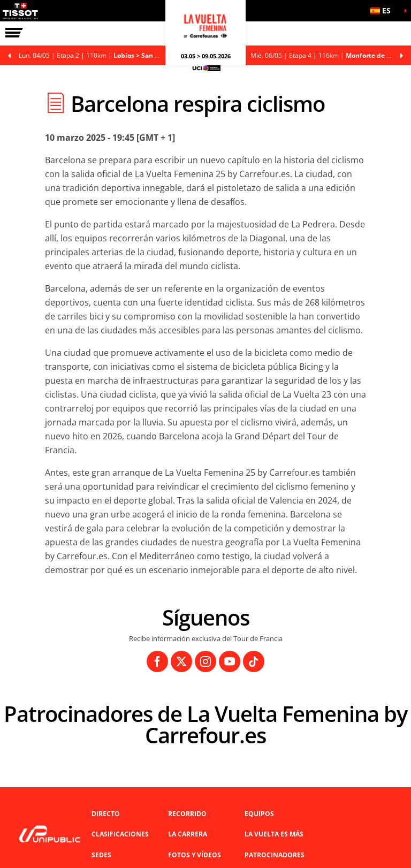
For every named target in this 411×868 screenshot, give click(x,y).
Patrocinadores (275, 855)
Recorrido (187, 814)
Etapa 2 (95, 55)
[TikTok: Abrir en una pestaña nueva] (254, 661)
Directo (106, 814)
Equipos (259, 814)
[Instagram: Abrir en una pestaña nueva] (205, 661)
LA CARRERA (188, 834)
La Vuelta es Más (274, 834)
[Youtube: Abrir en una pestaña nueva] (230, 661)
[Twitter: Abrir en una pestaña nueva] (181, 661)
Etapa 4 (331, 55)
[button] (384, 11)
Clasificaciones (120, 834)
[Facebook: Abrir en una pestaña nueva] (157, 661)
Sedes (101, 855)
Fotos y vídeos (195, 855)
